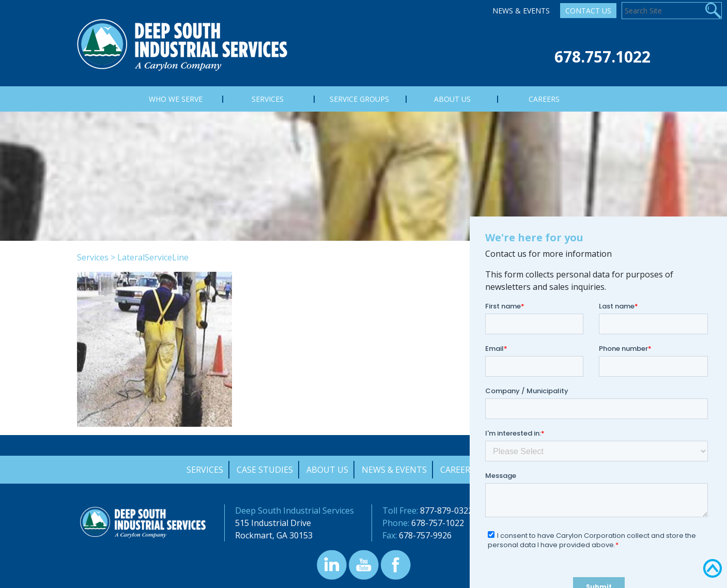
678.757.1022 (602, 57)
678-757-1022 (438, 523)
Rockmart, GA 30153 (274, 535)
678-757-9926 (425, 535)
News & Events (521, 11)
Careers (458, 470)
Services (93, 257)
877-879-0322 (446, 510)
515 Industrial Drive (273, 523)
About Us (327, 470)
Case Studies (265, 470)
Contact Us (588, 11)
